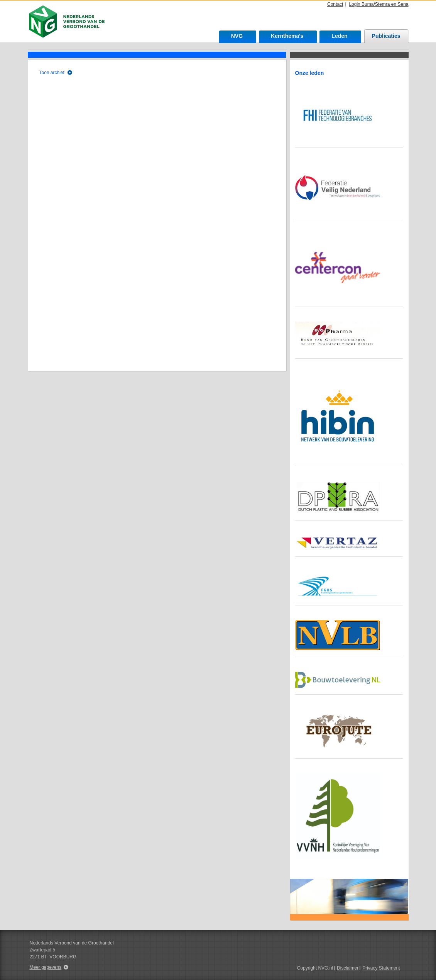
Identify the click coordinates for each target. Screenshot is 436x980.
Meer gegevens (46, 967)
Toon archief (52, 73)
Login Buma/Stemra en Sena (379, 4)
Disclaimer (348, 968)
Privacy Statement (381, 968)
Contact (335, 4)
